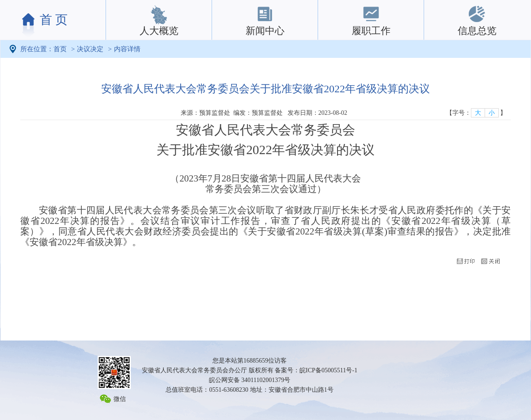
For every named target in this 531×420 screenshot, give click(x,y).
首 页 (54, 20)
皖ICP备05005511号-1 (328, 370)
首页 (60, 49)
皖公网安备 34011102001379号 (250, 380)
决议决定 (90, 49)
